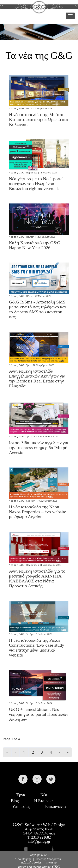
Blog (15, 801)
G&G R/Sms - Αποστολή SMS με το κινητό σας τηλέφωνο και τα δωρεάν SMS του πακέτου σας (37, 309)
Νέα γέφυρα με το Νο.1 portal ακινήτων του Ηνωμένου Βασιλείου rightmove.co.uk (36, 184)
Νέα (44, 795)
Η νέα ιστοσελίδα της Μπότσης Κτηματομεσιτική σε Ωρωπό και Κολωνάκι (38, 119)
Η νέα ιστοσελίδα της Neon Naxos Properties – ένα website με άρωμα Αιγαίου (37, 512)
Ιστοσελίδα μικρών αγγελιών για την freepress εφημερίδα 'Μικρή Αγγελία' (39, 448)
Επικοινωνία (55, 806)
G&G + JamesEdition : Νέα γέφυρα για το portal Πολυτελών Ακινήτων (39, 714)
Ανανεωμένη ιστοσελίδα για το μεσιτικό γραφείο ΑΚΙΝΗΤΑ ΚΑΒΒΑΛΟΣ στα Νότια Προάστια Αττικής (37, 578)
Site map (52, 863)
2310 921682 (41, 837)
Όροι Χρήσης (23, 859)
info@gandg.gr (39, 841)
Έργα (21, 795)
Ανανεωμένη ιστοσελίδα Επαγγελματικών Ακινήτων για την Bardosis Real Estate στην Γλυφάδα (37, 378)
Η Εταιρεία (43, 801)
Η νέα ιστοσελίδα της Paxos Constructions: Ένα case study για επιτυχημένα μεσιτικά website (37, 648)
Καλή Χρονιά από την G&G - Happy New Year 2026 (36, 245)
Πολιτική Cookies (31, 863)
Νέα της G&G (16, 108)
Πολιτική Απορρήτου (48, 859)
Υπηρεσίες (21, 806)
